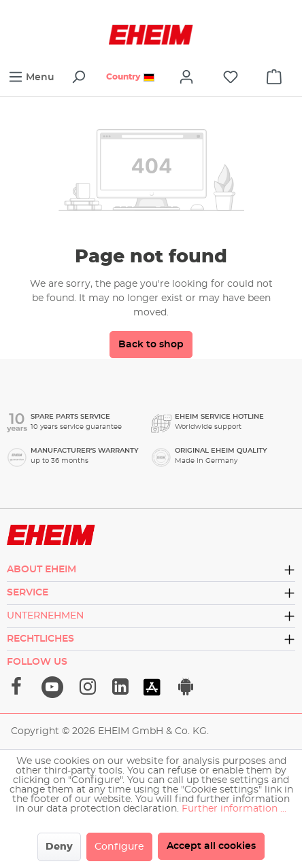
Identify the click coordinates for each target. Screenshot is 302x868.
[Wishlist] (231, 77)
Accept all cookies (211, 846)
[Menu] (31, 77)
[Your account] (186, 77)
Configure (119, 847)
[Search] (78, 77)
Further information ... (234, 809)
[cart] (274, 77)
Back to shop (151, 345)
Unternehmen (45, 616)
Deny (59, 847)
